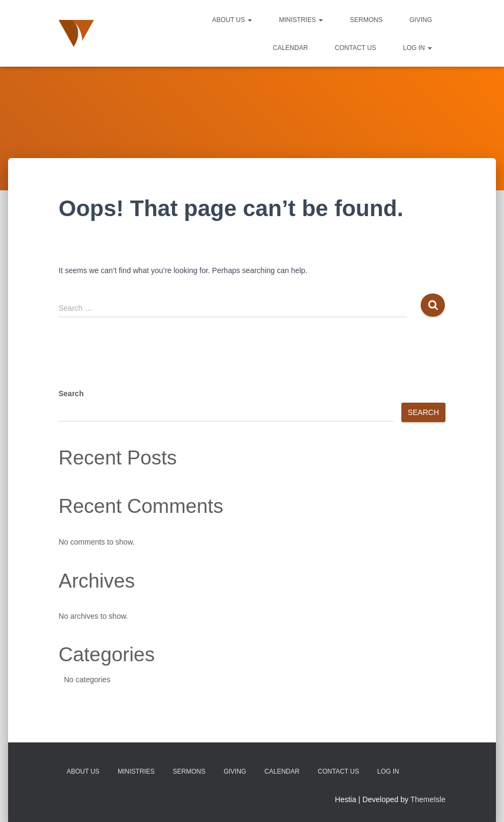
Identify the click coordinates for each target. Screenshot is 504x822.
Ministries (301, 20)
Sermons (366, 20)
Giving (421, 20)
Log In (417, 48)
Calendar (290, 48)
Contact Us (355, 48)
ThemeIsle (428, 799)
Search (71, 394)
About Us (232, 20)
